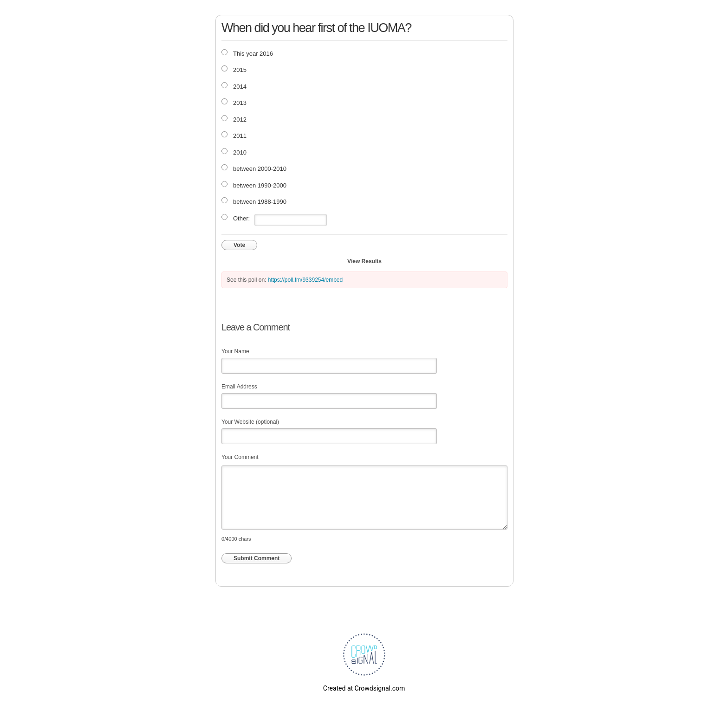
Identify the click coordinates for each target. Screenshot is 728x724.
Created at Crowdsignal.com (364, 688)
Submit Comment (257, 558)
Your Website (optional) (250, 422)
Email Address (239, 387)
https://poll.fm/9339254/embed (305, 280)
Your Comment (240, 457)
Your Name (235, 351)
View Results (364, 261)
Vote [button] (239, 245)
